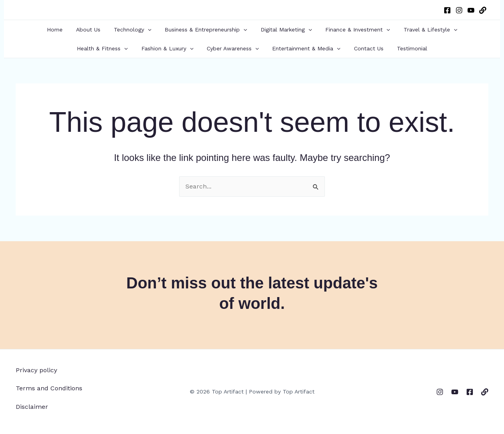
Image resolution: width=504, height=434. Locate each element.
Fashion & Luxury (171, 48)
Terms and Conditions (49, 388)
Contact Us (365, 48)
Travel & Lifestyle (423, 30)
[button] (150, 30)
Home (62, 30)
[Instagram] (459, 10)
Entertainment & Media (305, 48)
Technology (135, 30)
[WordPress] (483, 10)
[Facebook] (447, 10)
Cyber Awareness (234, 48)
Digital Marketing (284, 30)
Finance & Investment (353, 30)
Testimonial (406, 48)
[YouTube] (471, 10)
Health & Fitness (108, 48)
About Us (93, 30)
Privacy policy (36, 370)
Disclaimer (32, 407)
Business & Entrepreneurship (206, 30)
